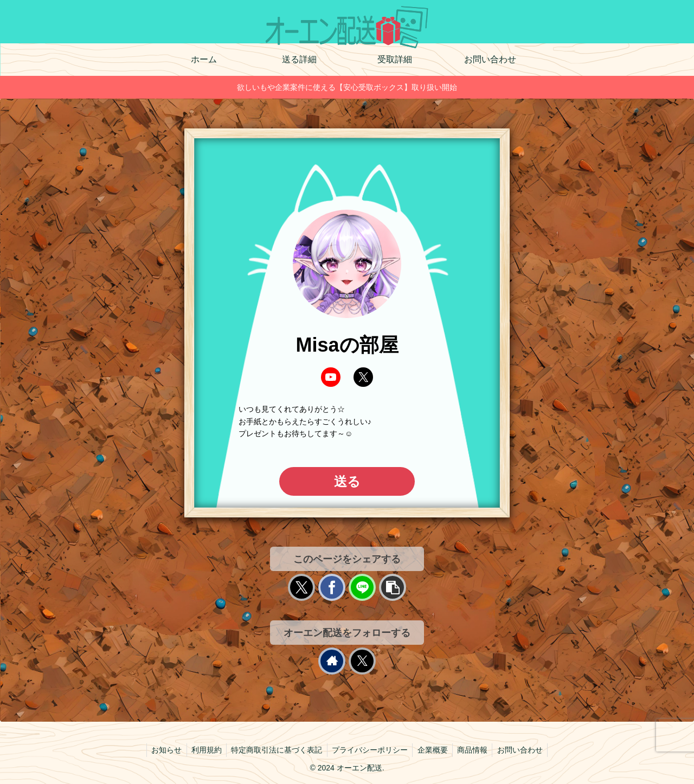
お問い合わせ (525, 750)
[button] (393, 587)
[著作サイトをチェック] (332, 661)
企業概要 (434, 750)
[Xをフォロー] (362, 661)
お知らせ (161, 750)
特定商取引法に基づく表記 (275, 750)
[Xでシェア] (301, 587)
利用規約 (203, 750)
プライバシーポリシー (370, 750)
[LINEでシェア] (362, 587)
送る (347, 481)
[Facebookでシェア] (332, 587)
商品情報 (476, 750)
